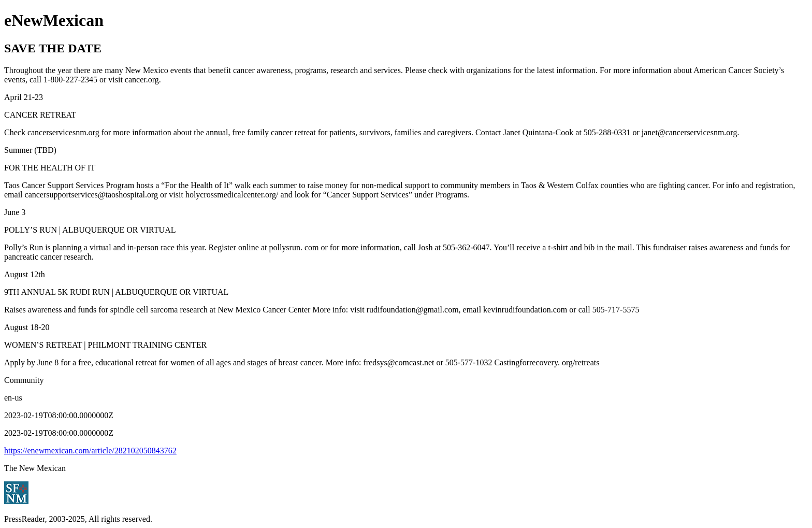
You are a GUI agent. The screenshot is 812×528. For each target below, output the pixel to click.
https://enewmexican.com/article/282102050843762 (90, 451)
